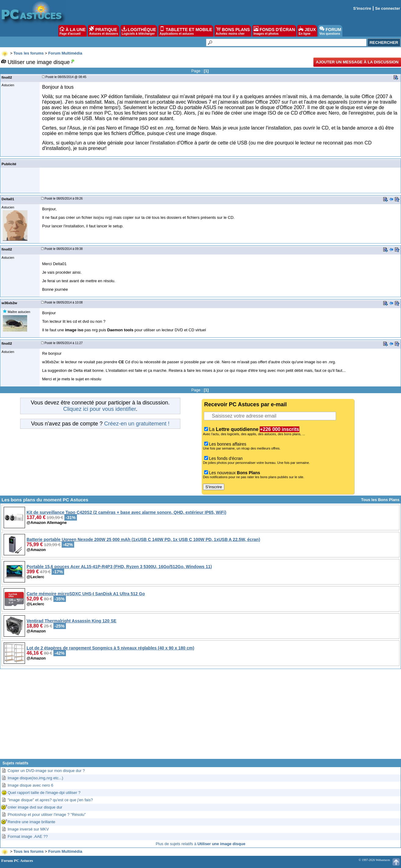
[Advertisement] (200, 716)
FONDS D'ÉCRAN (274, 31)
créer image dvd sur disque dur (35, 807)
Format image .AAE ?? (28, 836)
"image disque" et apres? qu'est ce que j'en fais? (50, 800)
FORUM (330, 31)
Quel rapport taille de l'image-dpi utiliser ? (44, 793)
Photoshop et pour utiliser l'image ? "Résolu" (47, 815)
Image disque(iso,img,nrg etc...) (35, 778)
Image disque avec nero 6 (31, 785)
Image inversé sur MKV (28, 829)
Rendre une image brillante (31, 822)
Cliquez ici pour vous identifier (99, 409)
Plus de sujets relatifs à (200, 844)
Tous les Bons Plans (380, 500)
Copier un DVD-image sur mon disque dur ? (46, 771)
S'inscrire (362, 8)
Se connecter (388, 8)
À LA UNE (72, 31)
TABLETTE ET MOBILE (186, 31)
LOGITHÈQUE (139, 31)
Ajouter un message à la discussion (357, 62)
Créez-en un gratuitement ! (137, 424)
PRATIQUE (104, 31)
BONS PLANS (233, 31)
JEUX (307, 31)
